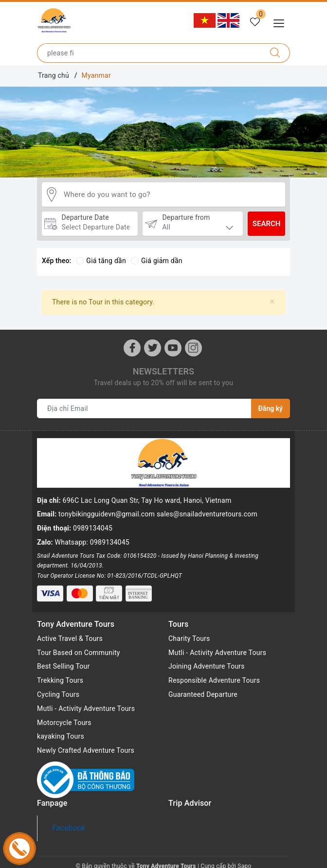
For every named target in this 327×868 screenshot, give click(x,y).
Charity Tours (189, 631)
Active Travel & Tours (70, 631)
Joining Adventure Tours (207, 658)
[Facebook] (132, 348)
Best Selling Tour (64, 658)
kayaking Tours (61, 728)
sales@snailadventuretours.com (207, 514)
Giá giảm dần (157, 261)
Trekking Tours (60, 673)
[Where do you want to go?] (172, 195)
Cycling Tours (58, 687)
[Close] (272, 302)
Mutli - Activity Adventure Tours (86, 701)
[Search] (275, 53)
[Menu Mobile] (282, 22)
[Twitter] (153, 348)
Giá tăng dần (101, 261)
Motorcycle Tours (64, 714)
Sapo (244, 858)
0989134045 (93, 528)
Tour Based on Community (79, 644)
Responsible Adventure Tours (214, 673)
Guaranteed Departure (203, 687)
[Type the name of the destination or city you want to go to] (149, 53)
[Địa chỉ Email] (144, 408)
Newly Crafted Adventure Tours (86, 743)
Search (267, 224)
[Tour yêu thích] (255, 22)
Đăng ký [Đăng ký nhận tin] (271, 408)
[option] (163, 132)
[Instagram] (193, 348)
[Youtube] (173, 348)
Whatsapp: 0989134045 (92, 542)
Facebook (69, 820)
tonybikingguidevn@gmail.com (107, 514)
